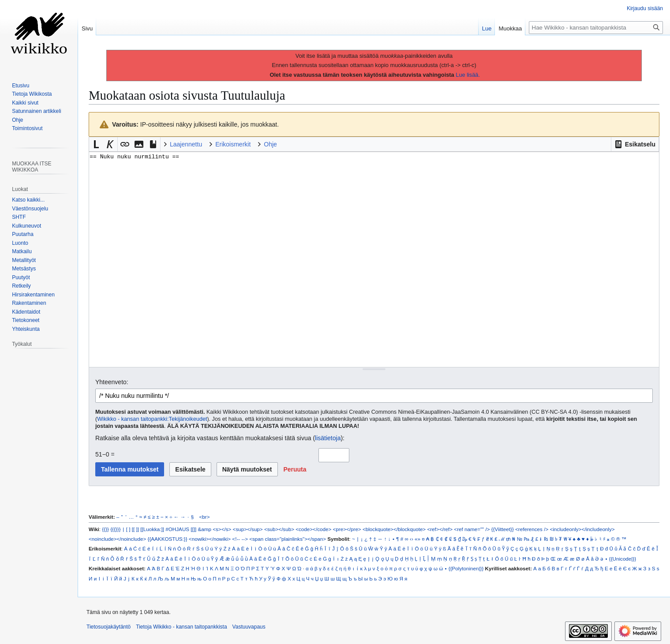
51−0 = (105, 454)
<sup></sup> (248, 529)
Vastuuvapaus (249, 627)
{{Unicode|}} (623, 559)
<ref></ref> (440, 529)
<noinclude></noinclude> (117, 539)
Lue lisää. (468, 75)
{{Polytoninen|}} (466, 568)
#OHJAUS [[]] (181, 529)
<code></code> (313, 529)
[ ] (128, 529)
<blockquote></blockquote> (394, 529)
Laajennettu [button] (186, 144)
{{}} (105, 529)
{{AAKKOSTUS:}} (168, 539)
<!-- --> (240, 539)
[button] (635, 144)
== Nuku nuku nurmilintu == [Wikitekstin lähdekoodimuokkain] (374, 259)
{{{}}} (115, 529)
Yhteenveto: (112, 382)
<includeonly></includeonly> (582, 529)
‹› (412, 539)
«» (417, 539)
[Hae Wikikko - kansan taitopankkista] (596, 28)
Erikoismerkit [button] (233, 144)
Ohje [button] (270, 144)
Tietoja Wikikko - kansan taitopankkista (181, 627)
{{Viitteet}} (503, 529)
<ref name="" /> (472, 529)
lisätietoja (328, 438)
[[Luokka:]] (152, 529)
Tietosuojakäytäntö (109, 627)
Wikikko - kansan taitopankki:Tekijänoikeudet (152, 419)
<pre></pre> (347, 529)
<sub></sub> (279, 529)
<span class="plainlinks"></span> (288, 539)
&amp (205, 529)
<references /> (532, 529)
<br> (205, 517)
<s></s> (222, 529)
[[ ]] (135, 529)
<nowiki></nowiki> (210, 539)
